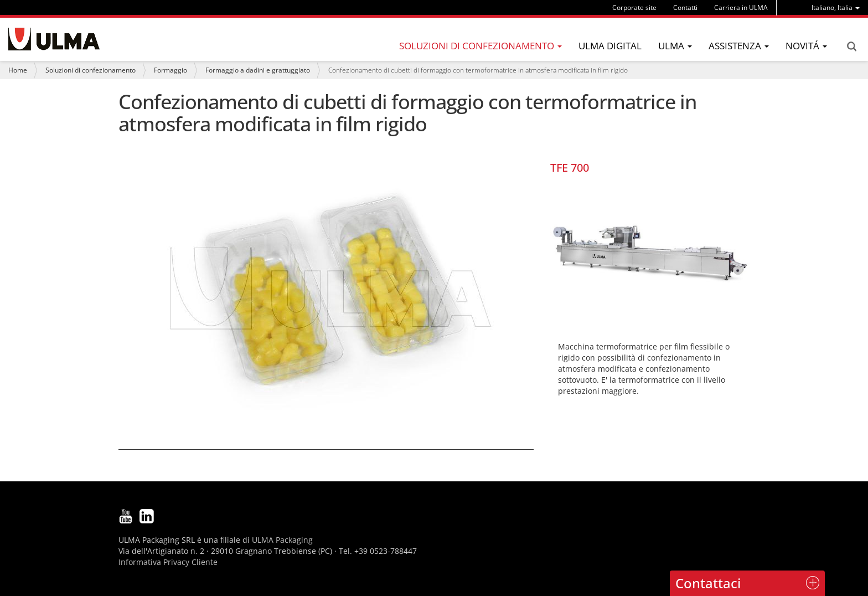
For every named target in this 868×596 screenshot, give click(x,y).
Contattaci (708, 583)
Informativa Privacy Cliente (168, 562)
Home (18, 70)
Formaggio (170, 70)
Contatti (685, 7)
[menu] (836, 7)
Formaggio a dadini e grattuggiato (258, 70)
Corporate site (634, 7)
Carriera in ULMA (741, 7)
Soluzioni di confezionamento (91, 70)
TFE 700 (570, 168)
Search (851, 47)
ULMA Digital (610, 46)
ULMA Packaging (282, 540)
